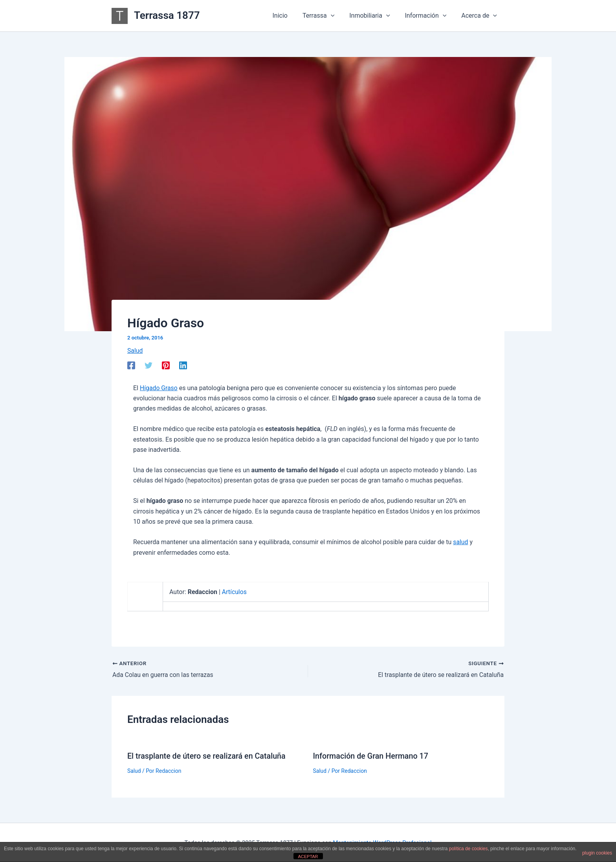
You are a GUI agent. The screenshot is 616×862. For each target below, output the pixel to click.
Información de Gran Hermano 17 (372, 756)
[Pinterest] (166, 365)
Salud (135, 351)
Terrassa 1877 (167, 15)
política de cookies (468, 849)
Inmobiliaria (375, 16)
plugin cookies (597, 853)
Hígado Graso (159, 388)
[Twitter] (148, 365)
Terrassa (327, 16)
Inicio (290, 16)
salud (461, 542)
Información (429, 16)
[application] (339, 16)
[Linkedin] (183, 365)
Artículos (235, 592)
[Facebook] (131, 365)
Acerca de (480, 16)
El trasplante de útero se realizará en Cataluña (208, 756)
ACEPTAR (308, 856)
